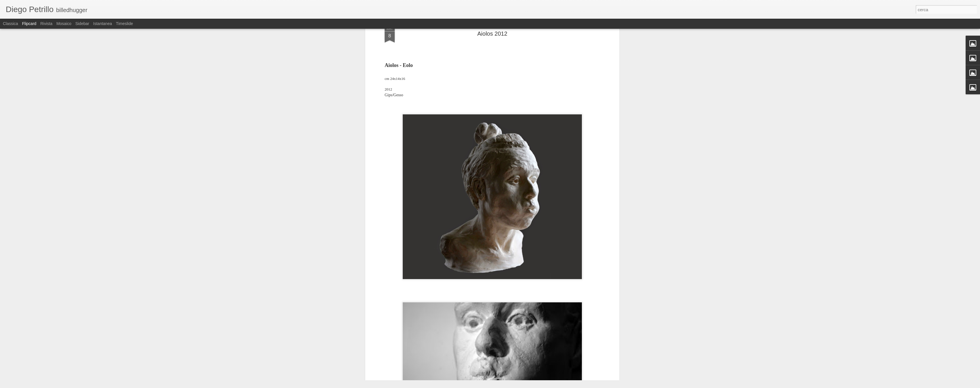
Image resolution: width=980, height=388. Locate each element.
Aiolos (461, 132)
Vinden (519, 132)
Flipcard (29, 24)
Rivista (46, 24)
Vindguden (538, 132)
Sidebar (82, 24)
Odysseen (502, 132)
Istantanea (103, 24)
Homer (485, 132)
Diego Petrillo (515, 125)
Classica (10, 24)
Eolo (472, 132)
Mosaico (64, 24)
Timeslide (124, 24)
